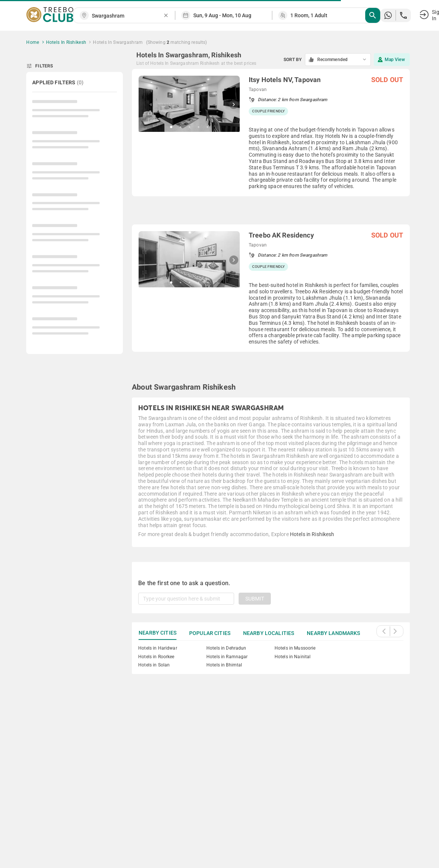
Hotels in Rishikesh (312, 534)
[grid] (271, 220)
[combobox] (127, 16)
